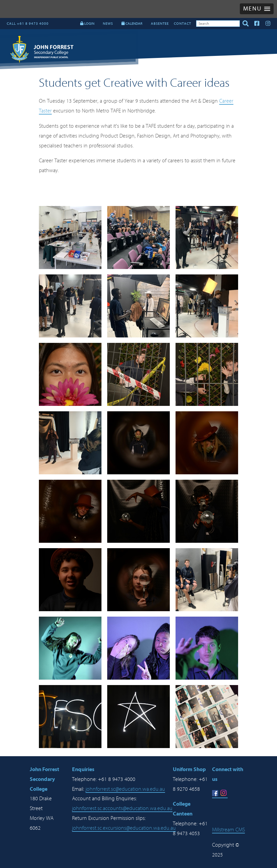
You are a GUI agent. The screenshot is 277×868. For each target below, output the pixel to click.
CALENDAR (132, 24)
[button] (257, 9)
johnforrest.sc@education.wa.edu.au (125, 789)
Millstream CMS (228, 830)
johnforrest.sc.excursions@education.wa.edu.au (124, 828)
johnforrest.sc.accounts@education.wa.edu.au (122, 808)
